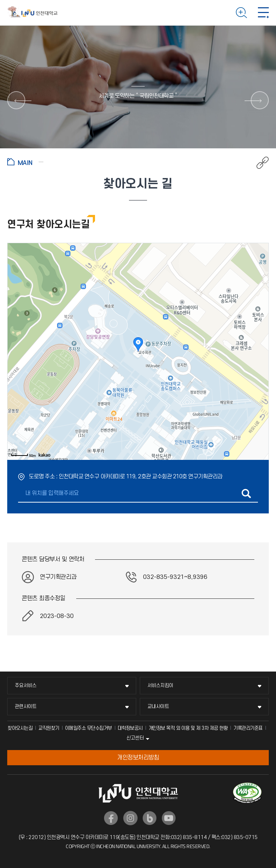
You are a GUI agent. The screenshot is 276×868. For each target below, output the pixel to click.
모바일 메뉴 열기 (263, 13)
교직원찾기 (49, 728)
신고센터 (135, 738)
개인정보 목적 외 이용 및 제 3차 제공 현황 (188, 728)
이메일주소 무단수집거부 (89, 728)
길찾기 (246, 494)
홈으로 (25, 162)
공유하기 (259, 163)
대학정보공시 (130, 728)
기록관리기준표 (248, 728)
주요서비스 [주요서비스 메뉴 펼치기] (26, 685)
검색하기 (241, 13)
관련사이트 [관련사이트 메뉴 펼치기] (26, 706)
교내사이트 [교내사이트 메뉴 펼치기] (158, 706)
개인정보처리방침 (138, 758)
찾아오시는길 (20, 728)
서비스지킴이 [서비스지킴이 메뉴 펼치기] (160, 685)
